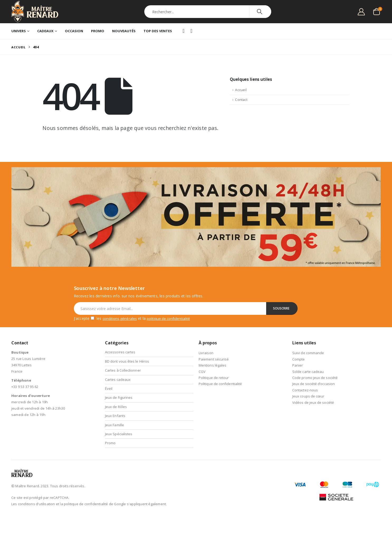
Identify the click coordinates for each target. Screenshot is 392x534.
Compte (299, 359)
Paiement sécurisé (214, 359)
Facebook (184, 31)
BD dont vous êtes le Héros (127, 361)
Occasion (74, 31)
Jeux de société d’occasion (314, 384)
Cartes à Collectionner (123, 370)
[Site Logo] (35, 12)
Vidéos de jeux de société (314, 402)
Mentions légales (213, 365)
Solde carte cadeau (308, 372)
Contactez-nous (305, 390)
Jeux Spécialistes (119, 434)
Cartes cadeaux (118, 380)
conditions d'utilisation (37, 504)
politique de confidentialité (172, 318)
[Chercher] (260, 12)
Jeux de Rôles (116, 407)
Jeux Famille (115, 425)
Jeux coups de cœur (309, 396)
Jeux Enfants (115, 416)
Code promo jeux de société (315, 378)
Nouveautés (124, 31)
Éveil (109, 388)
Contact (241, 100)
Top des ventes (158, 31)
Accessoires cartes (121, 352)
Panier (298, 365)
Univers (19, 31)
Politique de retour (214, 378)
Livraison (206, 353)
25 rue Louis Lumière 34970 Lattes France (28, 365)
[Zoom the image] (196, 171)
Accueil (241, 91)
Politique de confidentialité (221, 384)
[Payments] (336, 490)
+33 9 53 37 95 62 (25, 387)
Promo (98, 31)
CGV (202, 372)
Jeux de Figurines (119, 397)
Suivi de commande (308, 353)
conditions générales (121, 318)
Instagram (192, 32)
